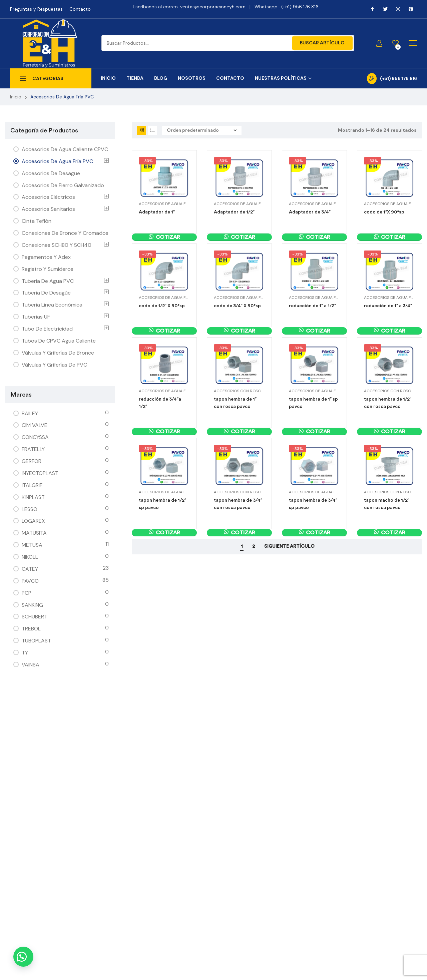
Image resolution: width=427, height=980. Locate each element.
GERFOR (32, 461)
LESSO (30, 509)
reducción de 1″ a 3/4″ (388, 306)
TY (25, 653)
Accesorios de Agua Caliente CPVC (65, 149)
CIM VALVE (35, 425)
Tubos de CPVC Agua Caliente (59, 341)
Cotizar (168, 237)
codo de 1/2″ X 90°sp (162, 306)
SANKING (32, 605)
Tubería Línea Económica (52, 305)
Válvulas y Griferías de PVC (54, 365)
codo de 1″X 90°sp (384, 212)
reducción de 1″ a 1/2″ (312, 306)
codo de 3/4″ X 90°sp (237, 306)
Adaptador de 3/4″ (310, 212)
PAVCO (30, 581)
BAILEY (30, 413)
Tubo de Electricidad (47, 329)
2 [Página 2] (254, 546)
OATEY (30, 569)
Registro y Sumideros (48, 269)
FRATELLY (33, 449)
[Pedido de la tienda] (202, 130)
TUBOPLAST (36, 641)
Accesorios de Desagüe (51, 173)
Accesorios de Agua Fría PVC (170, 204)
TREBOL (31, 629)
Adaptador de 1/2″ (234, 212)
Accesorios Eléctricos (48, 197)
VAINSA (31, 665)
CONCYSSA (35, 437)
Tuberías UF (36, 317)
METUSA (32, 545)
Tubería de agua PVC (48, 281)
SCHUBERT (35, 617)
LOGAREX (33, 521)
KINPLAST (33, 497)
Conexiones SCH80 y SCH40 (57, 245)
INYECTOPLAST (40, 473)
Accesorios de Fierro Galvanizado (63, 185)
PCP (27, 593)
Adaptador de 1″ (157, 212)
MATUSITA (34, 533)
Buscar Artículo (322, 43)
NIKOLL (30, 557)
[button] (23, 957)
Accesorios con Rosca (239, 391)
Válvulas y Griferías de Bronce (58, 353)
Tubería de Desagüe (46, 293)
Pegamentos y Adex (46, 257)
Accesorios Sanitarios (48, 209)
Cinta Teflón (37, 221)
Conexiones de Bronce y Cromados (65, 233)
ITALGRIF (32, 485)
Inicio (16, 97)
